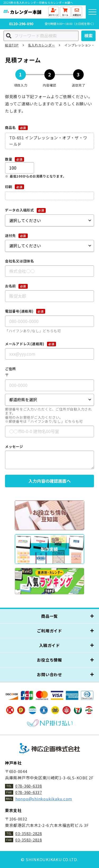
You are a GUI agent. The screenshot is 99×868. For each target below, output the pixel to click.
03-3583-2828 (29, 833)
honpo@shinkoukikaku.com (44, 799)
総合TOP (12, 45)
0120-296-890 (23, 24)
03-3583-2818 (29, 840)
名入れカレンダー (41, 45)
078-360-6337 (29, 792)
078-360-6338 (29, 786)
